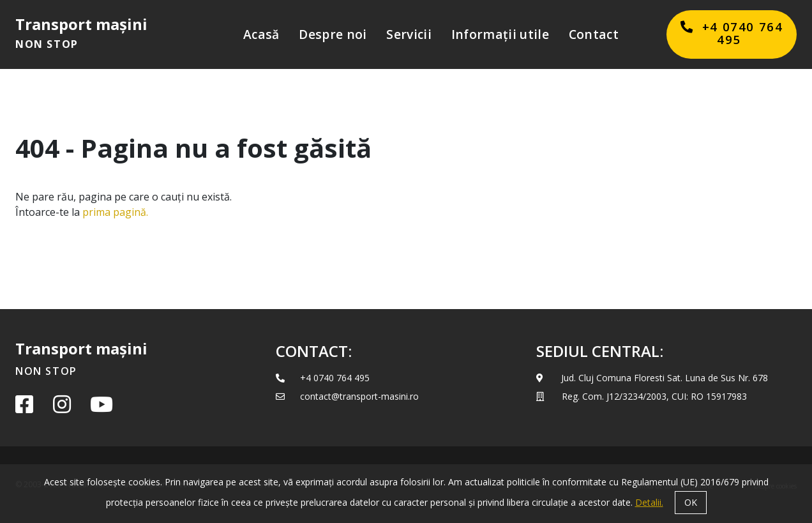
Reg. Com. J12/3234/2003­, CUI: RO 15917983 (642, 396)
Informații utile (500, 34)
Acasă (261, 34)
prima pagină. (115, 212)
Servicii (409, 34)
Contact (594, 34)
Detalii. (649, 502)
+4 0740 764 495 (323, 378)
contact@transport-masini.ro (347, 396)
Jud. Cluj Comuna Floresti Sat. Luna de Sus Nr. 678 (652, 378)
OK (691, 502)
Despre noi (333, 34)
